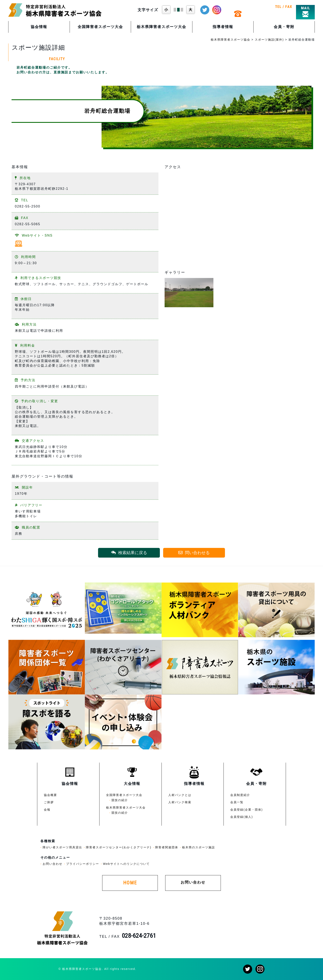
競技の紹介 (120, 800)
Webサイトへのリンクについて (126, 864)
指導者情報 (223, 27)
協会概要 (50, 795)
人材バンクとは (180, 795)
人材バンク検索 (180, 802)
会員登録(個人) (242, 817)
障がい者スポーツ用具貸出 (62, 847)
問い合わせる (194, 553)
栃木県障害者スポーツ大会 (161, 27)
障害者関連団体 (167, 847)
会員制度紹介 (240, 795)
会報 (47, 810)
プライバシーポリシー (83, 864)
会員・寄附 (284, 27)
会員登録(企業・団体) (246, 810)
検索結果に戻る (129, 553)
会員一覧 (237, 802)
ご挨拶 (49, 802)
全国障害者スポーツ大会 (100, 27)
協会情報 (39, 27)
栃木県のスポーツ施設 (199, 847)
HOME (130, 883)
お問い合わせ (53, 864)
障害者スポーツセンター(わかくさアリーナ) (119, 847)
